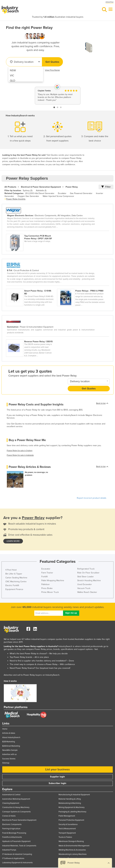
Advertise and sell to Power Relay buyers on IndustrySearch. (32, 675)
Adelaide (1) (41, 191)
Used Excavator (85, 584)
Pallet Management (67, 816)
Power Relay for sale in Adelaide (20, 455)
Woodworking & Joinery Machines (73, 854)
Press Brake (47, 588)
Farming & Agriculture (11, 829)
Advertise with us (9, 754)
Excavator (46, 569)
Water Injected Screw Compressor (58, 196)
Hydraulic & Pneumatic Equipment (16, 841)
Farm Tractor (47, 573)
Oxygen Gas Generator (28, 196)
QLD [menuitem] (13, 81)
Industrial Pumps (9, 850)
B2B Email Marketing (11, 746)
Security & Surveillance (68, 824)
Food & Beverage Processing (14, 833)
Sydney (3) (28, 191)
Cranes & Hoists (9, 816)
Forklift (44, 577)
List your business (57, 769)
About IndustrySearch (11, 737)
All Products (10, 187)
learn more (13, 541)
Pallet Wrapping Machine (53, 580)
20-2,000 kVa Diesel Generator (40, 193)
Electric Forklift (12, 585)
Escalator (62, 193)
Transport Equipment (67, 833)
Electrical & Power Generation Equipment (41, 187)
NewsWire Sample (10, 750)
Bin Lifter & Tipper (14, 574)
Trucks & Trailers (65, 837)
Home (5, 729)
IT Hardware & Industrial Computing (17, 854)
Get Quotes (52, 62)
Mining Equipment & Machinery (72, 807)
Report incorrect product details (92, 498)
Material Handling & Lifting (70, 799)
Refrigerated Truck (86, 569)
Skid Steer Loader (86, 577)
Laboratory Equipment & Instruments (17, 863)
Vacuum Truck (84, 588)
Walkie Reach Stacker (87, 592)
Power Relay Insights (16, 199)
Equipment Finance (14, 589)
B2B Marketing (9, 742)
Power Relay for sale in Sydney (20, 451)
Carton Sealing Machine (16, 578)
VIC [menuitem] (12, 75)
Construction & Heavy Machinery (16, 807)
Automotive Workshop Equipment (16, 799)
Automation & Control (11, 795)
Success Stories (9, 759)
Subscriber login (57, 783)
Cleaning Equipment (11, 803)
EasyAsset (44, 668)
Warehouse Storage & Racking (71, 841)
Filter (106, 187)
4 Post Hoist (11, 570)
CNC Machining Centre (16, 582)
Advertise (110, 2)
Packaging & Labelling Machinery (72, 812)
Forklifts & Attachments (12, 837)
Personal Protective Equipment (71, 820)
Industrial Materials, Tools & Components (19, 846)
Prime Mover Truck (50, 592)
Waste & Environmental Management (74, 846)
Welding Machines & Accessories (72, 850)
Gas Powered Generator (81, 193)
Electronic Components (12, 824)
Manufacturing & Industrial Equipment (74, 795)
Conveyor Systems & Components (16, 812)
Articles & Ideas (9, 733)
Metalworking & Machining (70, 803)
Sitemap (6, 763)
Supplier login (57, 777)
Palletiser (46, 584)
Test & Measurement (67, 829)
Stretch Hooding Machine (89, 580)
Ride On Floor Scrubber (88, 573)
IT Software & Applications (13, 858)
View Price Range (52, 70)
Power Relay (72, 187)
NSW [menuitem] (13, 70)
